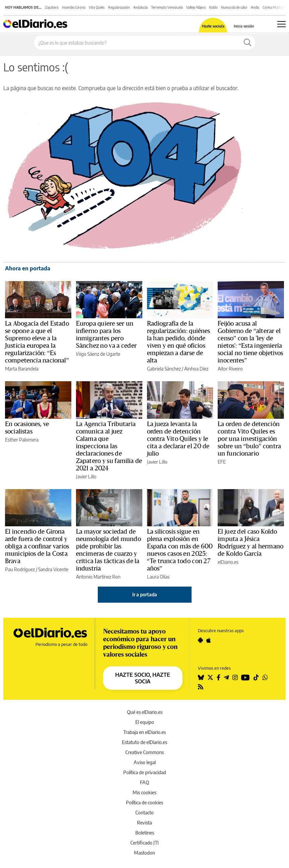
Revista (144, 823)
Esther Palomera (22, 440)
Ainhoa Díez (196, 369)
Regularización (119, 7)
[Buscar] (247, 43)
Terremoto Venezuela (167, 7)
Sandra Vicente (53, 569)
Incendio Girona (74, 7)
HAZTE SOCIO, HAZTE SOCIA (143, 678)
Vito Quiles (97, 7)
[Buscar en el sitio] (137, 43)
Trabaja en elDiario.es (144, 732)
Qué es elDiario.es (145, 712)
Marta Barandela (22, 369)
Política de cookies (144, 803)
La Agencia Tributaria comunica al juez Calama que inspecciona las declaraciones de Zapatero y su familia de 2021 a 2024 (109, 446)
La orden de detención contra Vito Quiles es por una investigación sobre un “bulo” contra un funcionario (249, 439)
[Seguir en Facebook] (219, 677)
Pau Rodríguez (20, 569)
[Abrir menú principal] (281, 24)
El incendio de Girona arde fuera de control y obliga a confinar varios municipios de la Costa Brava (37, 546)
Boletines (145, 833)
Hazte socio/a (213, 26)
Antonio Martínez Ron (98, 577)
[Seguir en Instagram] (235, 677)
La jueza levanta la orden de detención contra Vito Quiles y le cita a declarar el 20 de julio (178, 439)
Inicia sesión (244, 26)
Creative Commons (144, 752)
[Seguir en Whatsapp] (265, 677)
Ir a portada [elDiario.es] (145, 594)
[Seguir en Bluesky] (201, 677)
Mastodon (144, 853)
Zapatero (52, 7)
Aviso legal (145, 762)
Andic (255, 7)
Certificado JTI (144, 843)
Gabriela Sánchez (164, 369)
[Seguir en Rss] (201, 687)
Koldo (213, 7)
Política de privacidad (145, 772)
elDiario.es (228, 562)
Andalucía (140, 7)
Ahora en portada (28, 268)
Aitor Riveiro (230, 369)
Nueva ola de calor (234, 7)
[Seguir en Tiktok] (256, 677)
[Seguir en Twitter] (210, 677)
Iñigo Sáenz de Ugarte (98, 354)
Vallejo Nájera (196, 7)
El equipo (145, 722)
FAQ (144, 782)
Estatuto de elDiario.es (144, 742)
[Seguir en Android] (200, 640)
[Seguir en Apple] (209, 640)
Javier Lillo (86, 477)
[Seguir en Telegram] (226, 677)
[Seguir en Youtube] (245, 677)
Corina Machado (275, 7)
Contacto (144, 813)
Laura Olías (158, 577)
